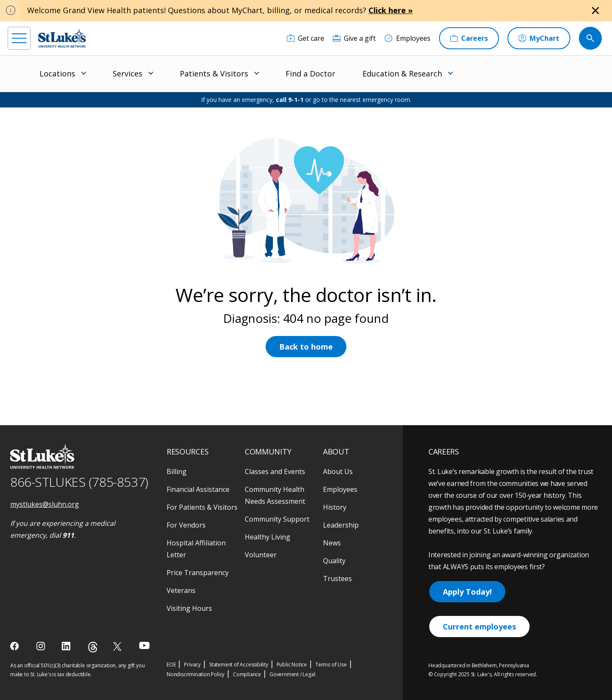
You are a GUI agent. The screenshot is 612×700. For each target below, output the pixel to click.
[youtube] (144, 645)
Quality (334, 561)
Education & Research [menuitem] (402, 73)
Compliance (247, 674)
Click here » (391, 10)
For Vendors (186, 525)
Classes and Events (275, 471)
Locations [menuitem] (57, 73)
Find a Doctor (310, 73)
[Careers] (469, 38)
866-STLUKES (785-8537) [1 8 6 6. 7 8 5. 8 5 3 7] (79, 482)
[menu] (19, 38)
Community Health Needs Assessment (275, 495)
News (332, 543)
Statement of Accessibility (239, 665)
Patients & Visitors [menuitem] (214, 73)
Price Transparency (198, 573)
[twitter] (118, 646)
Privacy (192, 665)
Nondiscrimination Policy (195, 674)
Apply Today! (467, 592)
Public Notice (292, 665)
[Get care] (306, 38)
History (335, 507)
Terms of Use (331, 665)
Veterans (181, 590)
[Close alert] (595, 11)
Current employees (479, 627)
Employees (340, 489)
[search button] (590, 38)
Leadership (341, 525)
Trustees (337, 579)
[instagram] (41, 646)
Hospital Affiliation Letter (196, 549)
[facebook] (16, 646)
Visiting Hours (189, 608)
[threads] (93, 647)
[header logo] (62, 38)
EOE (171, 665)
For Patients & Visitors (202, 507)
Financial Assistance (198, 489)
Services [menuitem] (127, 73)
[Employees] (407, 38)
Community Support (277, 519)
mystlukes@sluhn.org (45, 504)
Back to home (306, 347)
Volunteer (261, 555)
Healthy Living (268, 537)
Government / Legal (292, 674)
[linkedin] (67, 646)
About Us (338, 471)
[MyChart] (539, 38)
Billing (177, 471)
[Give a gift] (354, 38)
